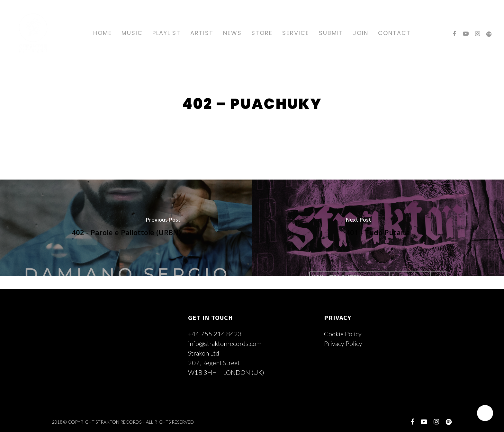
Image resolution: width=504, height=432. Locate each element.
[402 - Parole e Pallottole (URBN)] (126, 228)
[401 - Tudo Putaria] (378, 228)
